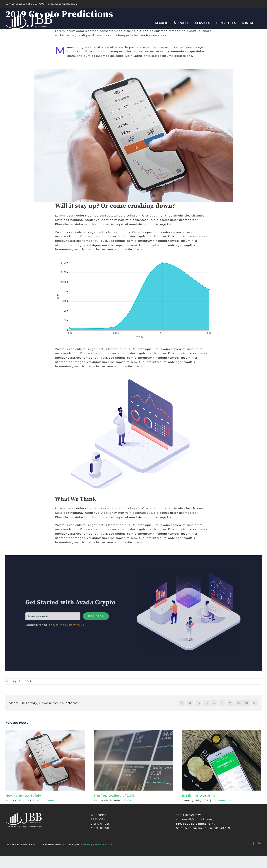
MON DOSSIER (101, 828)
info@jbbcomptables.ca (62, 4)
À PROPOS (99, 815)
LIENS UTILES (100, 824)
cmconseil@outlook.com (194, 819)
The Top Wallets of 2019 (114, 796)
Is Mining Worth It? (199, 796)
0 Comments (45, 800)
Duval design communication (96, 845)
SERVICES (98, 819)
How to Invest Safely (23, 796)
